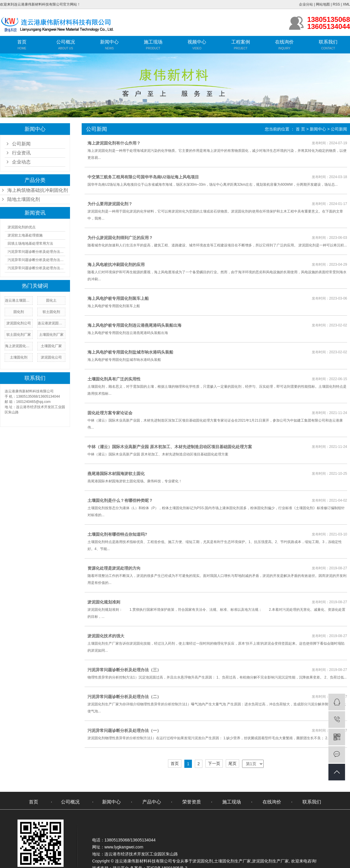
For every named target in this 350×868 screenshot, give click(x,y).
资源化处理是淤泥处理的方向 (114, 568)
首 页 (300, 129)
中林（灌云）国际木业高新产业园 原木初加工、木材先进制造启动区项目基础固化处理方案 (170, 447)
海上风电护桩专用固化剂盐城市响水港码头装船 (130, 352)
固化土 (51, 300)
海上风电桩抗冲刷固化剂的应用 (116, 265)
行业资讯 (21, 153)
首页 (22, 42)
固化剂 (19, 312)
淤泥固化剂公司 (19, 323)
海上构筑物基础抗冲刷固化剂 (38, 190)
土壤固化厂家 (51, 346)
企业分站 (306, 4)
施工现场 (153, 42)
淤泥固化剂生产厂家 (270, 861)
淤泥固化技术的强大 (106, 636)
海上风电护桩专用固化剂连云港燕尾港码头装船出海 (134, 325)
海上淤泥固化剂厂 (19, 346)
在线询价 (284, 42)
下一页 (214, 763)
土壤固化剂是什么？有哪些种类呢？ (120, 500)
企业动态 (21, 162)
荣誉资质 (192, 802)
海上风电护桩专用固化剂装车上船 (118, 298)
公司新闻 (21, 144)
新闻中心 (109, 42)
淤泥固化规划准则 (104, 602)
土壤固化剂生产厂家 (232, 861)
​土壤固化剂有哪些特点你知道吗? (117, 534)
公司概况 (66, 42)
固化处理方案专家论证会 (110, 413)
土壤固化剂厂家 (51, 335)
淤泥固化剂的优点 (22, 227)
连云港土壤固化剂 (19, 300)
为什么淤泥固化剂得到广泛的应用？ (120, 238)
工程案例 (241, 42)
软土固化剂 (51, 312)
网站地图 (323, 4)
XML (346, 4)
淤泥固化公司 (51, 357)
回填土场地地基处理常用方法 (30, 243)
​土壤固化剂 (19, 357)
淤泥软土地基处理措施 (25, 235)
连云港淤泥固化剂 (51, 323)
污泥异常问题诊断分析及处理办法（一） (36, 252)
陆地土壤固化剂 (24, 199)
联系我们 (328, 42)
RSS (336, 4)
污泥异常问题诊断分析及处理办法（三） (36, 268)
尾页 (232, 763)
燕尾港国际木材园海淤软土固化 (116, 474)
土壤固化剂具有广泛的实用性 (114, 379)
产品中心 (152, 802)
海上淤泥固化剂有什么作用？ (114, 143)
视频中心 (197, 42)
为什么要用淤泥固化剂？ (110, 204)
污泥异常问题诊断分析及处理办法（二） (36, 260)
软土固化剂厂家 (19, 335)
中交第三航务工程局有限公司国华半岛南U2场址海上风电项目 (143, 177)
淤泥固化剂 (203, 861)
